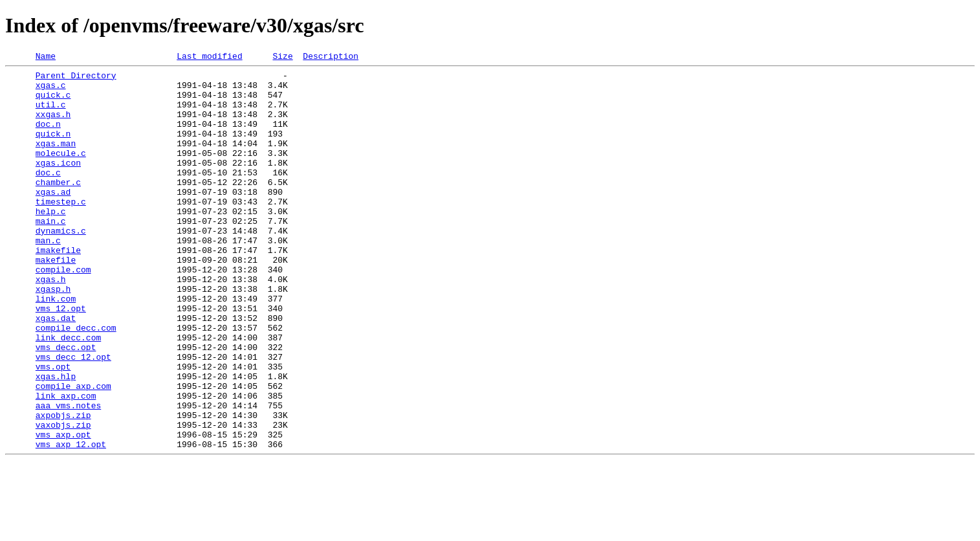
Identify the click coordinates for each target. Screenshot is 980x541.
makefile (56, 300)
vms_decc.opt (66, 405)
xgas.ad (53, 219)
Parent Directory (76, 79)
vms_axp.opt (63, 510)
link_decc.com (68, 393)
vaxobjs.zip (63, 498)
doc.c (48, 195)
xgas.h (51, 324)
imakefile (58, 289)
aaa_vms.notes (68, 475)
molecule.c (61, 172)
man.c (48, 277)
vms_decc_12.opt (73, 417)
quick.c (53, 102)
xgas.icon (58, 184)
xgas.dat (56, 370)
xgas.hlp (56, 440)
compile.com (63, 312)
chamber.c (58, 207)
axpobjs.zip (63, 487)
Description (331, 58)
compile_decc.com (76, 382)
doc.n (48, 137)
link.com (56, 347)
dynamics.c (61, 265)
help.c (51, 242)
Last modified (209, 58)
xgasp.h (53, 335)
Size (282, 58)
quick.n (53, 149)
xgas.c (51, 91)
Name (46, 58)
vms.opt (53, 428)
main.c (51, 254)
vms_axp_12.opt (71, 522)
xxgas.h (53, 126)
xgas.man (56, 160)
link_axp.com (66, 463)
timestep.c (61, 230)
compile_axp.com (73, 452)
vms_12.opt (61, 359)
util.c (51, 114)
